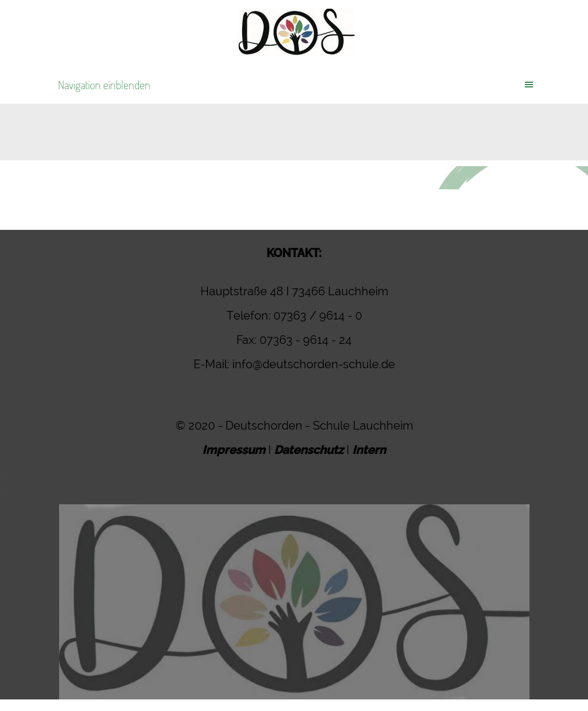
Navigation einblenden (104, 85)
